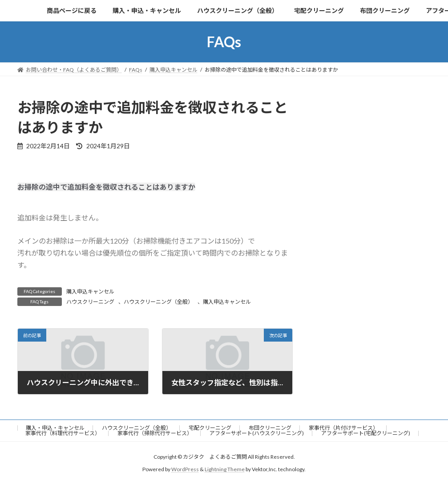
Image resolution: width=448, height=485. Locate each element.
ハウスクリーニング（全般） (158, 302)
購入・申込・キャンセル (55, 428)
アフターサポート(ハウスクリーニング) (257, 433)
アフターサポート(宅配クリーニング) (366, 433)
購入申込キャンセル (90, 291)
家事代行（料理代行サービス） (63, 433)
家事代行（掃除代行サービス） (155, 433)
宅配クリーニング (210, 428)
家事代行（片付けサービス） (343, 428)
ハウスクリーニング (90, 302)
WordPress (185, 469)
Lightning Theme (225, 469)
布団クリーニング (270, 428)
